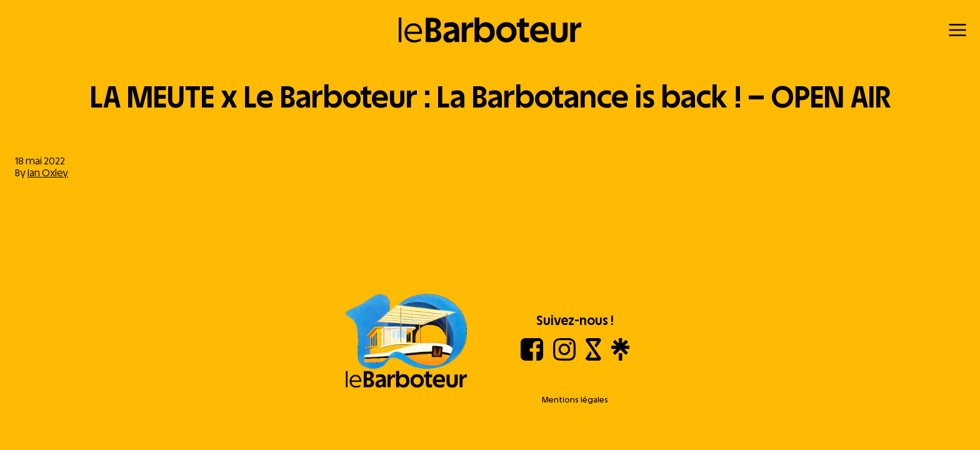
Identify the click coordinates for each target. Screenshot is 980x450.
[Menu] (957, 30)
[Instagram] (564, 357)
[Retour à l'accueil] (490, 30)
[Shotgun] (593, 357)
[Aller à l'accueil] (406, 342)
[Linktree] (620, 357)
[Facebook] (532, 357)
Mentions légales (575, 400)
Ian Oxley (48, 173)
